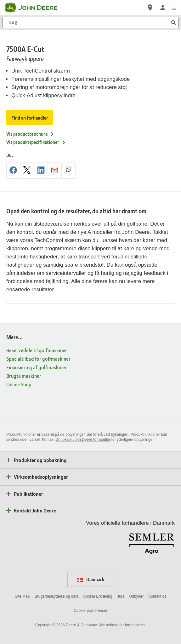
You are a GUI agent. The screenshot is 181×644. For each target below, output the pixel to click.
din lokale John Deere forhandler (83, 440)
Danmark (91, 579)
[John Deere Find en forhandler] (150, 8)
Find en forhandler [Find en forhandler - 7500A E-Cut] (30, 118)
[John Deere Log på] (163, 8)
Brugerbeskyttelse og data (57, 596)
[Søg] (90, 22)
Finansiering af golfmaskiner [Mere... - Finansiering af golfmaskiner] (37, 367)
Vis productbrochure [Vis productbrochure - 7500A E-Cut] (30, 134)
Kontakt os (157, 596)
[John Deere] (35, 8)
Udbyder (136, 596)
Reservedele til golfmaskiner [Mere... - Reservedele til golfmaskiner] (37, 350)
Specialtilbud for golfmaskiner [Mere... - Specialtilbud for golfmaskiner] (38, 359)
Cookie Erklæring (98, 596)
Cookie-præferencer (90, 611)
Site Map (22, 596)
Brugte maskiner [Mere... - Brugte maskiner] (24, 376)
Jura (121, 596)
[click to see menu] (174, 8)
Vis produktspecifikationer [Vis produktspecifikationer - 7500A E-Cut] (36, 142)
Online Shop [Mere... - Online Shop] (19, 384)
